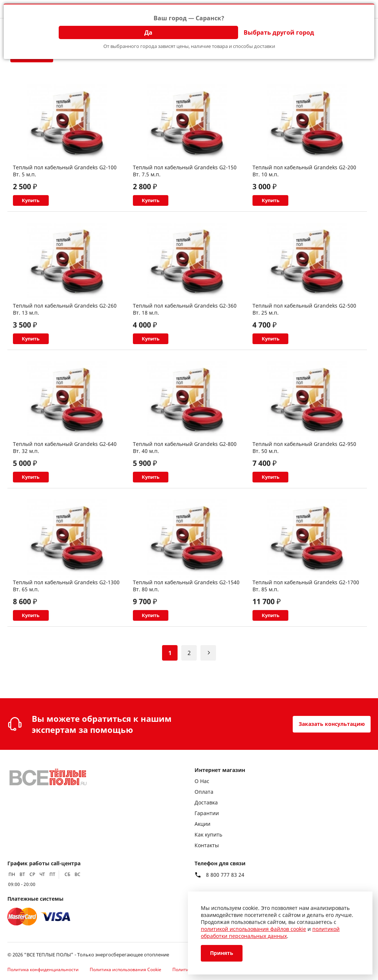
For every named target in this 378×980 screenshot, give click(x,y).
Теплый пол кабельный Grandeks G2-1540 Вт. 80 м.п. (186, 603)
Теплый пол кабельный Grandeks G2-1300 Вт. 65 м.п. (66, 603)
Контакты (207, 845)
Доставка (206, 802)
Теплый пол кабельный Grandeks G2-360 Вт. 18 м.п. (185, 315)
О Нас (202, 781)
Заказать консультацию (327, 724)
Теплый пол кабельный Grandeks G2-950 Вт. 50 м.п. (304, 459)
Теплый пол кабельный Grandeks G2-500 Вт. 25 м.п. (304, 315)
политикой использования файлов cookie (253, 929)
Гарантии (207, 813)
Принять (224, 953)
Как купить (208, 834)
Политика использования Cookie (126, 969)
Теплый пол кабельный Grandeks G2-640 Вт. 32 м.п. (65, 459)
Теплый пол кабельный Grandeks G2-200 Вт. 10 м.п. (304, 171)
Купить (47, 204)
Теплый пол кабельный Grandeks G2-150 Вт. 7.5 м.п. (185, 171)
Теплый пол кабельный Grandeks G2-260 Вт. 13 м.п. (65, 315)
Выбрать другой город (279, 32)
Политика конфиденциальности (43, 969)
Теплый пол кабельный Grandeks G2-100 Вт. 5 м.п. (65, 171)
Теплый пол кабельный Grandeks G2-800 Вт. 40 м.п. (185, 459)
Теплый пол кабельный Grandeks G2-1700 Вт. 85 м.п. (306, 603)
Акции (202, 824)
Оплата (204, 792)
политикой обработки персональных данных (270, 932)
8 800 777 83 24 (225, 875)
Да (148, 32)
